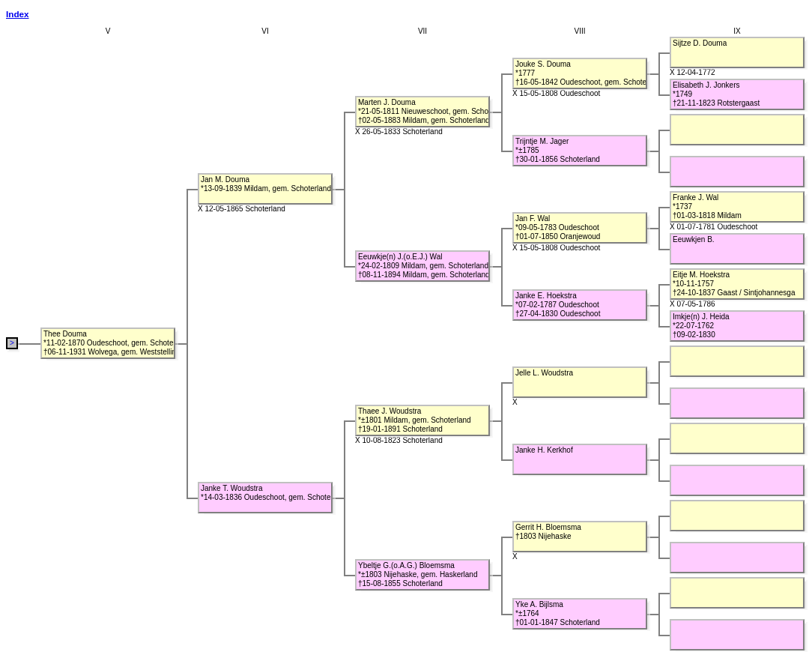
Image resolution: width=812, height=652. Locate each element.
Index (18, 14)
